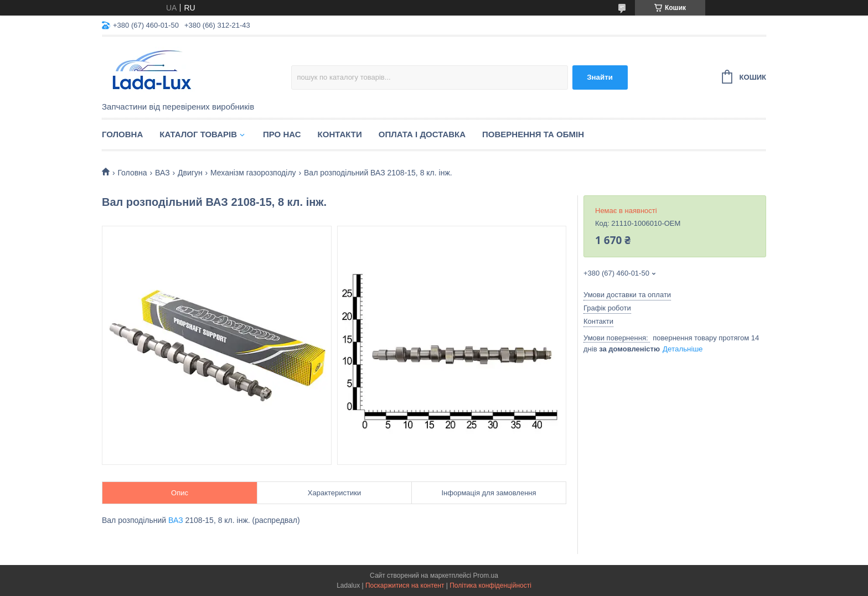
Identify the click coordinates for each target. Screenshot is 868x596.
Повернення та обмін (533, 134)
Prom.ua (486, 576)
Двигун (190, 173)
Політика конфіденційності (490, 585)
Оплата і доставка (422, 134)
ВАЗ (162, 173)
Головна (122, 134)
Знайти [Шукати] (600, 77)
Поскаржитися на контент (405, 585)
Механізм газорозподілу (253, 173)
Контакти (340, 134)
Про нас (282, 134)
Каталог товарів (198, 134)
